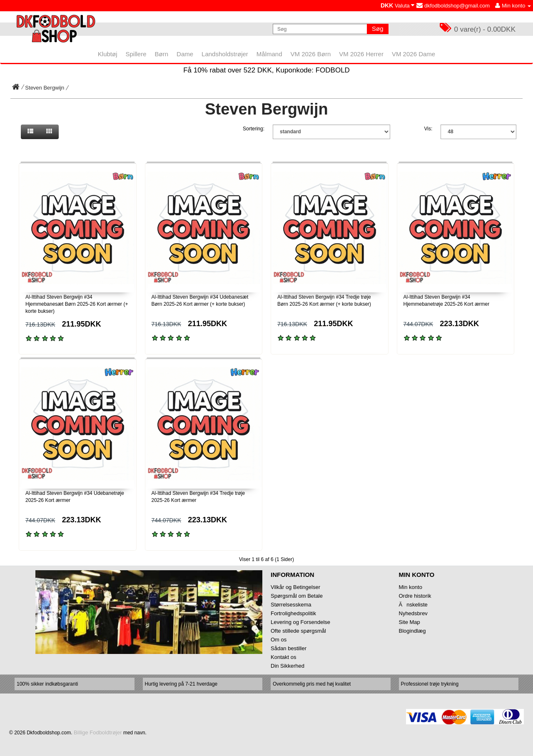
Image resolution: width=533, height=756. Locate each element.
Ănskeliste (413, 605)
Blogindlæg (412, 631)
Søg (378, 29)
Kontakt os (283, 657)
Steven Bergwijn (45, 88)
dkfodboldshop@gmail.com (453, 6)
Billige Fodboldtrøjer (98, 732)
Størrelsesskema (291, 605)
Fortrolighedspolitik (293, 613)
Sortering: (254, 129)
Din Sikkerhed (288, 666)
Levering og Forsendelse (300, 622)
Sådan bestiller (289, 648)
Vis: (428, 129)
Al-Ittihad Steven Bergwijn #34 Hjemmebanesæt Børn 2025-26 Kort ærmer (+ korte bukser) (77, 304)
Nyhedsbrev (413, 613)
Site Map (410, 622)
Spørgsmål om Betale (297, 596)
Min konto (411, 587)
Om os (279, 640)
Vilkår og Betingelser (295, 587)
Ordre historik (415, 596)
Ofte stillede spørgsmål (298, 631)
